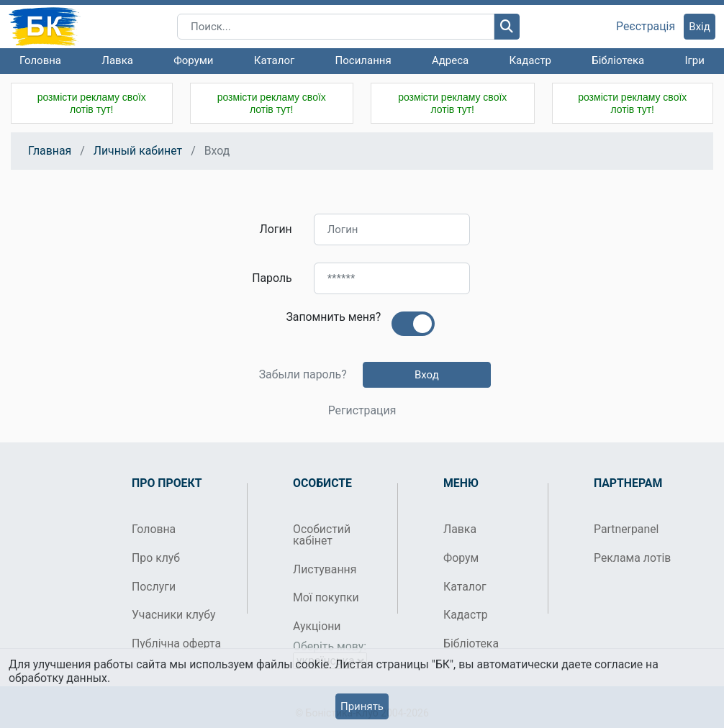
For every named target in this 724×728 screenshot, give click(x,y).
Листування (325, 569)
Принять (362, 706)
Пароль (272, 278)
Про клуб (156, 558)
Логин (276, 229)
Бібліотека (618, 60)
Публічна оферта (176, 643)
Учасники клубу (174, 615)
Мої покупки (326, 597)
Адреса (450, 60)
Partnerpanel (626, 529)
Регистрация (362, 411)
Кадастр (530, 60)
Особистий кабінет (322, 535)
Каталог (274, 60)
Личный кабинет (138, 151)
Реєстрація (646, 27)
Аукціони (317, 626)
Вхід (700, 27)
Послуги (154, 587)
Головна (40, 60)
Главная (50, 151)
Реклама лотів (632, 558)
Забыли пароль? (303, 375)
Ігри (694, 60)
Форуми (193, 60)
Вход (427, 375)
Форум (461, 558)
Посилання (363, 60)
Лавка (117, 60)
